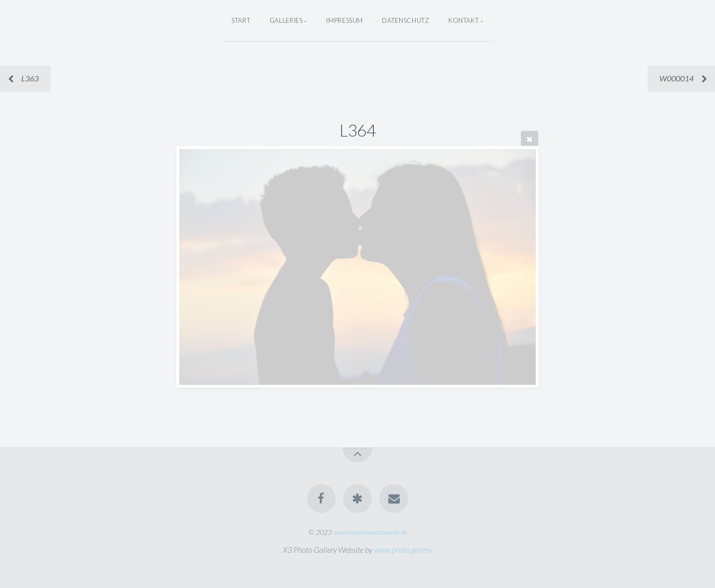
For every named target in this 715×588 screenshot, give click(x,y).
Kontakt (464, 20)
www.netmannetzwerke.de (370, 532)
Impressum (345, 20)
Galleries (286, 20)
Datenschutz (405, 20)
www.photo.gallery (403, 550)
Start (241, 20)
